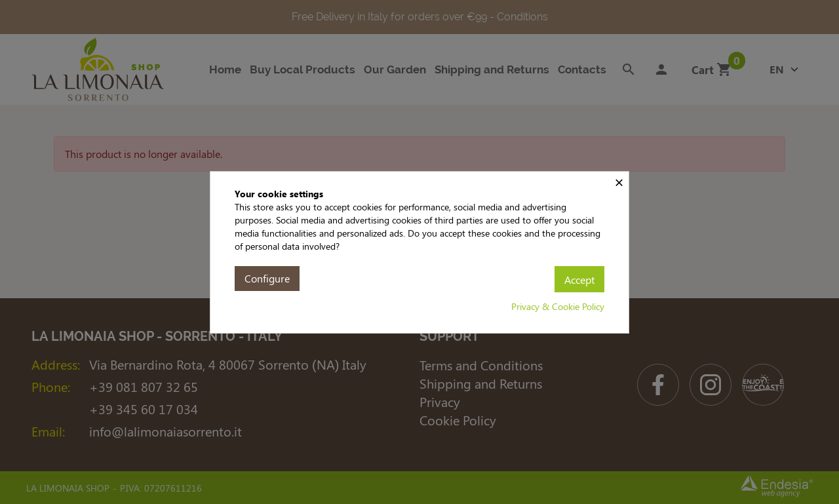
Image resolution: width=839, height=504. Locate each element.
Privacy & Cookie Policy (558, 306)
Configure (267, 278)
